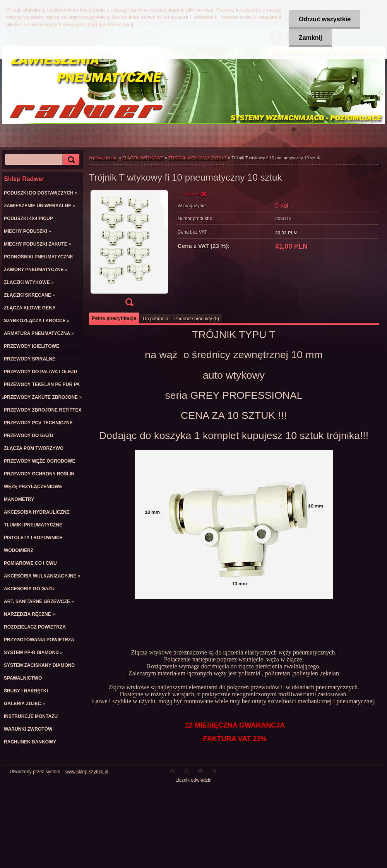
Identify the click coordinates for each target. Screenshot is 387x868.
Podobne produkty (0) (197, 319)
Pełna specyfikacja (114, 318)
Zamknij (310, 38)
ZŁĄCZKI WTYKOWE (143, 158)
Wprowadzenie (103, 158)
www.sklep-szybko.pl (87, 772)
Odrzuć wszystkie (325, 19)
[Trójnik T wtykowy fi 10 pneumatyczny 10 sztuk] (129, 251)
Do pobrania (155, 319)
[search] (70, 160)
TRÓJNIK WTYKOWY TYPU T (198, 158)
